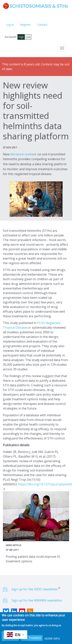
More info (52, 639)
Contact (42, 25)
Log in (10, 25)
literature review (23, 154)
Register (25, 25)
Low (28, 37)
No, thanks (32, 638)
